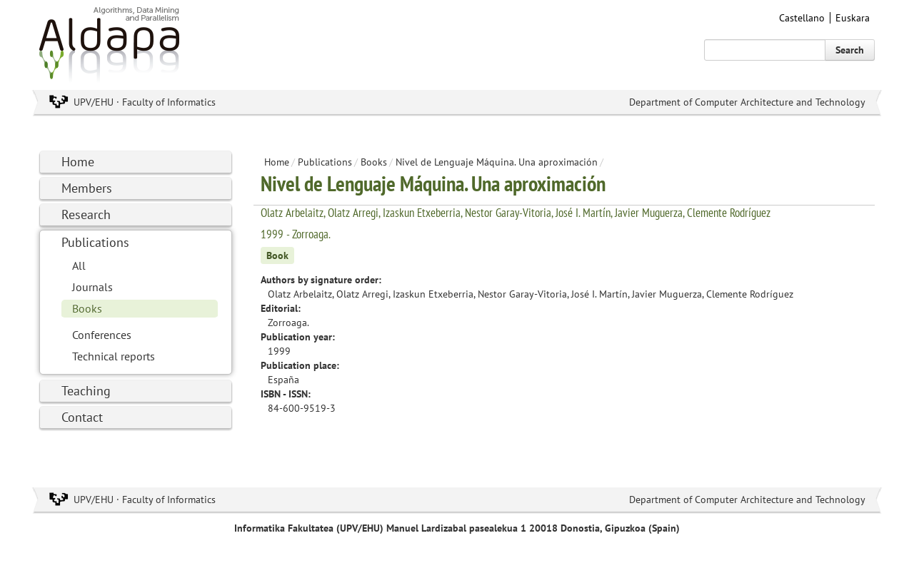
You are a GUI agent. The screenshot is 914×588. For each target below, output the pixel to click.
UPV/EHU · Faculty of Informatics (145, 102)
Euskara (853, 18)
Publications (95, 242)
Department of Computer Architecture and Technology (747, 102)
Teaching (86, 391)
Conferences (102, 335)
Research (86, 214)
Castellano (802, 18)
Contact (82, 417)
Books (87, 308)
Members (87, 188)
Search (850, 50)
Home (78, 162)
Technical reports (114, 356)
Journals (92, 287)
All (79, 265)
